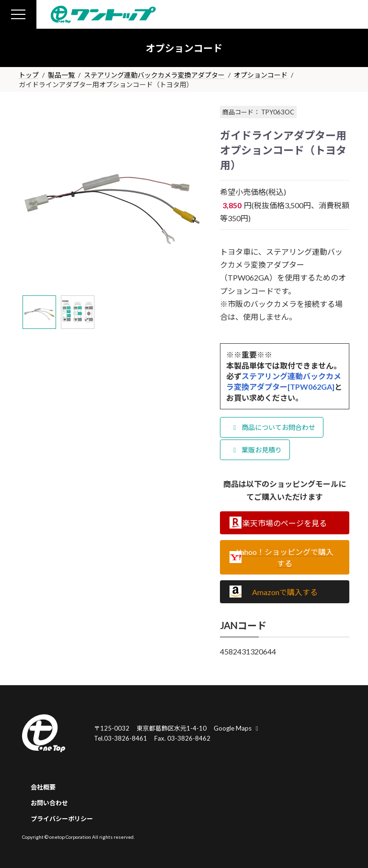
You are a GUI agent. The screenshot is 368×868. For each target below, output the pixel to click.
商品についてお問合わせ (273, 427)
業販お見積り (256, 450)
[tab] (39, 312)
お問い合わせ (49, 803)
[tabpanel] (112, 197)
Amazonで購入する (285, 592)
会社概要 (43, 787)
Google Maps (237, 728)
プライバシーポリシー (62, 819)
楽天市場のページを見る (285, 523)
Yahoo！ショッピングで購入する (285, 558)
